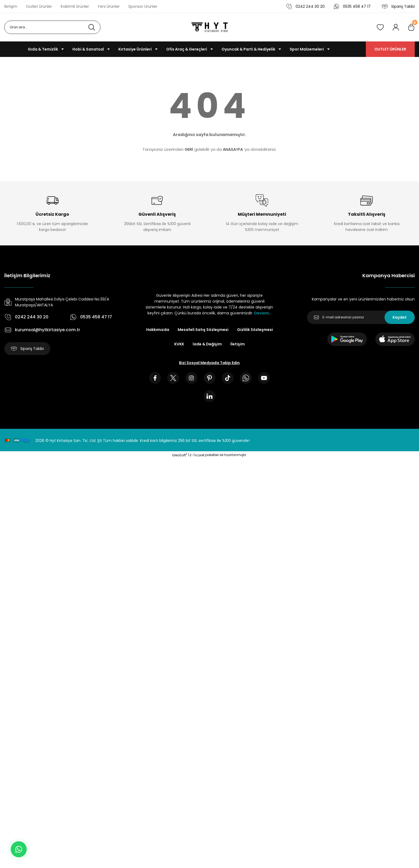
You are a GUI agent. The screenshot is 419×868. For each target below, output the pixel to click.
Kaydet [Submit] (400, 317)
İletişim (238, 344)
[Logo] (210, 27)
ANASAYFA (233, 149)
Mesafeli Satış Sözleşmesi (203, 330)
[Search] (52, 27)
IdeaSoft (180, 455)
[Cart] (411, 27)
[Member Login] (396, 27)
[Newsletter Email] (361, 317)
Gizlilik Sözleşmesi (255, 330)
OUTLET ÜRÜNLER (390, 49)
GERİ (189, 149)
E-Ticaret (197, 455)
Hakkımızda (158, 330)
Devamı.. (263, 313)
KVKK (179, 344)
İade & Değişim (207, 344)
